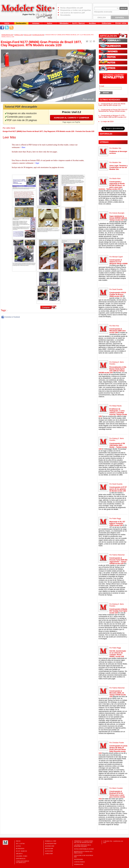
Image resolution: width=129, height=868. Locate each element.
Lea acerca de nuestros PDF (84, 856)
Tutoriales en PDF (38, 35)
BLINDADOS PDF (51, 844)
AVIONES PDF (50, 846)
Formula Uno (19, 35)
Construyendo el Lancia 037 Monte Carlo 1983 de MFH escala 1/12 (112, 105)
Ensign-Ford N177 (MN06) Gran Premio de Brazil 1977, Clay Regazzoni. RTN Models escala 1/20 (41, 44)
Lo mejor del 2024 (107, 122)
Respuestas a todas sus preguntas (83, 852)
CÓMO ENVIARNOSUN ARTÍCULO (22, 862)
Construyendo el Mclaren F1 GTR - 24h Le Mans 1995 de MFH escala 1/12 (112, 116)
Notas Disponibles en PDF (84, 849)
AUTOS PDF (49, 851)
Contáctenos (79, 862)
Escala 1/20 (28, 35)
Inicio (18, 841)
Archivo (19, 854)
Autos (18, 846)
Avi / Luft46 (20, 844)
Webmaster (79, 864)
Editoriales (21, 859)
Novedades (79, 859)
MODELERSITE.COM (7, 35)
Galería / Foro (22, 856)
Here (23, 147)
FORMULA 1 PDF (51, 841)
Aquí (37, 163)
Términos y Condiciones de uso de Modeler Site (84, 842)
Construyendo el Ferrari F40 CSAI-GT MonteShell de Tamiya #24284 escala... (113, 110)
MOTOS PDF (49, 849)
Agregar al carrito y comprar (71, 118)
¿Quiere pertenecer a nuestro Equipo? (82, 846)
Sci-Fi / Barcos (21, 851)
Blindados (20, 849)
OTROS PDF (49, 854)
